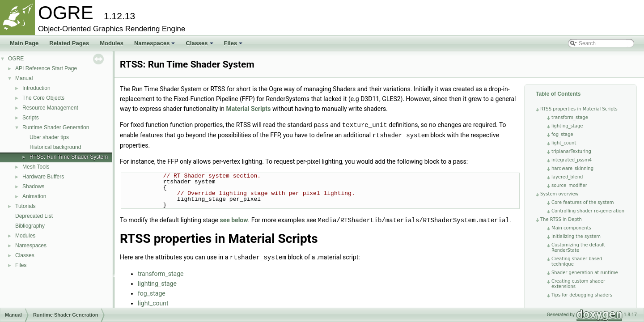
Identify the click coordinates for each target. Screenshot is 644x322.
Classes (199, 43)
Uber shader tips (49, 137)
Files (233, 43)
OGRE (16, 59)
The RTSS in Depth (561, 219)
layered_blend (567, 177)
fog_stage (562, 134)
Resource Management (50, 108)
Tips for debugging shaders (582, 295)
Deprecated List (34, 216)
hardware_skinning (572, 168)
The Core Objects (43, 98)
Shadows (33, 186)
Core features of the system (583, 202)
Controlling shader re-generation (588, 211)
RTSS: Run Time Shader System (69, 157)
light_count (564, 143)
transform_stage (570, 117)
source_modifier (569, 185)
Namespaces (155, 43)
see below (234, 219)
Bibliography (30, 226)
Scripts (31, 118)
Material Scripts (248, 109)
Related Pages (69, 43)
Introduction (36, 88)
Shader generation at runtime (585, 273)
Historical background (55, 147)
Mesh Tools (36, 167)
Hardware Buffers (43, 177)
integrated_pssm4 (572, 160)
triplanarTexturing (571, 151)
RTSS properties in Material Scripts (579, 109)
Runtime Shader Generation (56, 127)
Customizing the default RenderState (578, 248)
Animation (34, 196)
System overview (559, 194)
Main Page (24, 43)
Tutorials (25, 206)
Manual (24, 78)
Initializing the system (576, 236)
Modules (112, 43)
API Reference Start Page (46, 68)
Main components (571, 228)
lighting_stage (567, 126)
